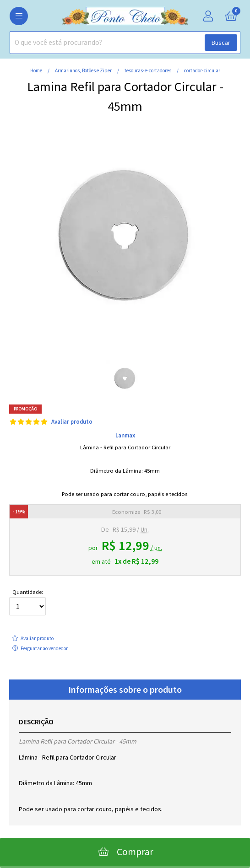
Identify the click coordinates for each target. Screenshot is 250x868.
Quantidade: (27, 602)
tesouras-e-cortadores (148, 70)
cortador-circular (202, 70)
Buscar (221, 43)
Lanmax (125, 435)
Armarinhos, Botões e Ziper (84, 70)
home (37, 70)
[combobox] (125, 43)
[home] (125, 23)
